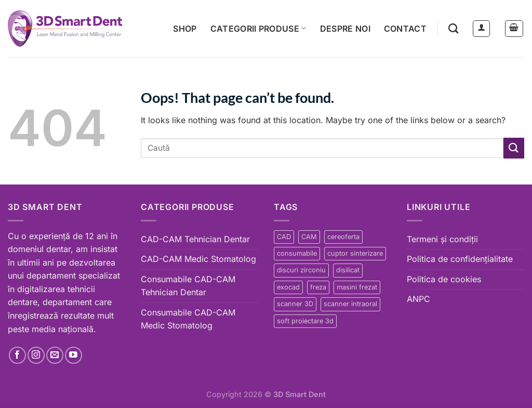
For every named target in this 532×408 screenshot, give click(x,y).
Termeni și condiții (442, 239)
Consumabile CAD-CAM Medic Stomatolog (188, 319)
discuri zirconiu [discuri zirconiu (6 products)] (301, 270)
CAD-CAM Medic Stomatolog (198, 259)
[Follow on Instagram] (36, 355)
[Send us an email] (55, 355)
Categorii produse (258, 29)
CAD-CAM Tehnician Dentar (195, 239)
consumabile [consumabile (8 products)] (297, 253)
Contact (405, 29)
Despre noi (345, 29)
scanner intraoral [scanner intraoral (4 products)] (350, 304)
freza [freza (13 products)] (318, 287)
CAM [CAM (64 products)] (309, 237)
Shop (185, 29)
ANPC (418, 299)
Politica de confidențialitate (460, 259)
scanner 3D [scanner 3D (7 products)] (295, 304)
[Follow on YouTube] (74, 355)
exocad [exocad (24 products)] (288, 287)
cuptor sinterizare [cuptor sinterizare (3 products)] (355, 253)
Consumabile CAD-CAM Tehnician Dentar (188, 286)
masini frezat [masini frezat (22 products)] (357, 287)
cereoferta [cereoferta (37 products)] (343, 237)
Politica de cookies (444, 279)
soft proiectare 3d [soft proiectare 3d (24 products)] (305, 321)
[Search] (453, 28)
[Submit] (514, 148)
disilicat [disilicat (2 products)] (348, 270)
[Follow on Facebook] (17, 355)
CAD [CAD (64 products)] (284, 237)
